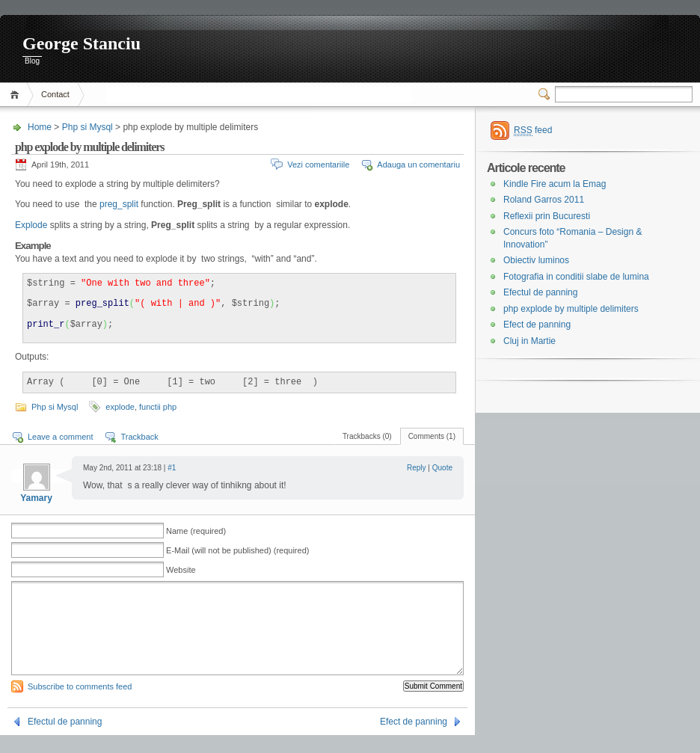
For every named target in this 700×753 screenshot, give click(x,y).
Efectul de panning (65, 740)
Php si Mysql (87, 127)
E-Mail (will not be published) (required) (237, 550)
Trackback (139, 437)
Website (181, 570)
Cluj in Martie (529, 341)
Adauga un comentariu (418, 165)
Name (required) (196, 531)
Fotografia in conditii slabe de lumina (576, 277)
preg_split (118, 204)
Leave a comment (60, 437)
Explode (31, 225)
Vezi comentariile (318, 165)
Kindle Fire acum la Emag (555, 184)
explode (120, 407)
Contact (55, 94)
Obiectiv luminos (536, 260)
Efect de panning (414, 740)
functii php (158, 407)
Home (17, 95)
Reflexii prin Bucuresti (547, 216)
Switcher (547, 94)
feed (533, 130)
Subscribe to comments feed (80, 704)
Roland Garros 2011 (544, 200)
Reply (417, 468)
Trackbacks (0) (367, 436)
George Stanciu (82, 43)
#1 (172, 468)
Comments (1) (432, 436)
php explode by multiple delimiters (571, 309)
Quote (442, 468)
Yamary (36, 498)
